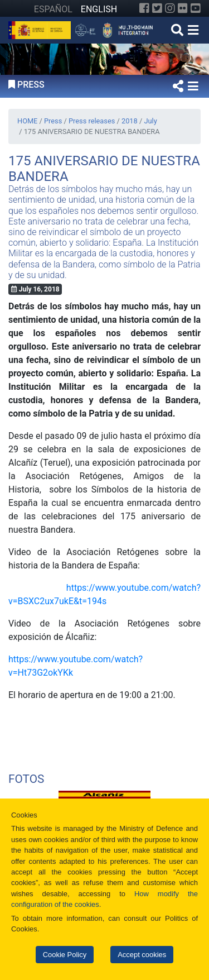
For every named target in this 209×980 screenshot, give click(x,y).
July (150, 121)
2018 (130, 121)
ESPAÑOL (53, 9)
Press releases (92, 121)
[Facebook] (144, 8)
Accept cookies (142, 955)
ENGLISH (99, 9)
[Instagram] (170, 8)
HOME (27, 121)
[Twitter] (157, 8)
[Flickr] (183, 8)
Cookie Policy (65, 955)
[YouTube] (196, 8)
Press (53, 121)
